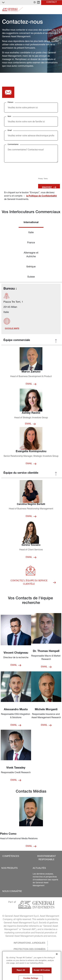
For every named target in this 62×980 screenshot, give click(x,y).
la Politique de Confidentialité (41, 196)
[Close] (57, 966)
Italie (31, 233)
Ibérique (31, 267)
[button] (35, 2)
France (31, 243)
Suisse (31, 277)
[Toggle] (58, 10)
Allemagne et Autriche (31, 255)
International (31, 223)
